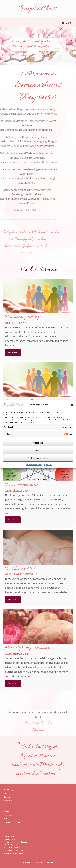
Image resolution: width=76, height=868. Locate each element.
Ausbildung (8, 790)
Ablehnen (38, 451)
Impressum (48, 465)
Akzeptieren (38, 443)
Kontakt (7, 811)
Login (6, 826)
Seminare (8, 797)
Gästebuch (8, 801)
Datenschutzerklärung (34, 465)
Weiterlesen (13, 352)
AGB (6, 819)
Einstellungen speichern (38, 458)
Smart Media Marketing (49, 863)
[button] (72, 405)
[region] (38, 48)
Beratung (8, 793)
